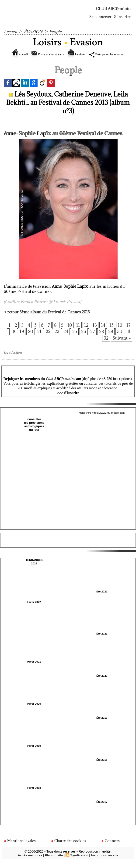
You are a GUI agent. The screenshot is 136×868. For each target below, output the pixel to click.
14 (103, 331)
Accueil (11, 32)
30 (120, 338)
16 (120, 331)
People (59, 32)
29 (110, 338)
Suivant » (121, 345)
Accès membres (29, 861)
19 (18, 338)
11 (77, 331)
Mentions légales (20, 847)
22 (45, 338)
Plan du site (54, 861)
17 (129, 331)
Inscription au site (105, 861)
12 (86, 331)
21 (37, 338)
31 (129, 338)
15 (112, 331)
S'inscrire (122, 17)
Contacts (111, 847)
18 (10, 338)
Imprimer (93, 54)
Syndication (79, 861)
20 (27, 338)
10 (69, 331)
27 (92, 338)
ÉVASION (35, 32)
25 (73, 338)
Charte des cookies (69, 847)
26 (83, 338)
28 (101, 338)
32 (105, 345)
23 (55, 338)
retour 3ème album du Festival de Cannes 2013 (50, 317)
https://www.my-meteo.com (108, 420)
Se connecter (100, 17)
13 (94, 331)
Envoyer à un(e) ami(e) (53, 54)
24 (64, 338)
